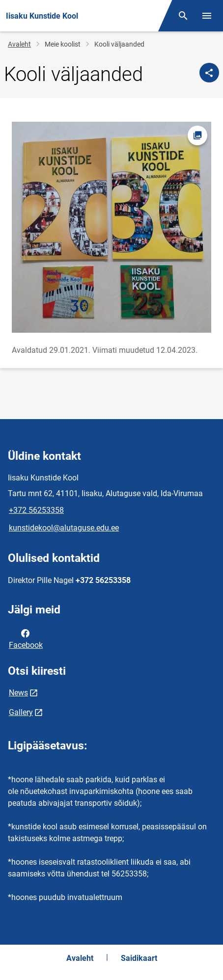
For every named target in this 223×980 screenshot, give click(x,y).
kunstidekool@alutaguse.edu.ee (64, 528)
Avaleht (19, 44)
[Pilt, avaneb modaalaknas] (111, 227)
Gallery (21, 712)
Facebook (26, 638)
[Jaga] (209, 73)
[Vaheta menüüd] (207, 16)
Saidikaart (139, 958)
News (18, 693)
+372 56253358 (36, 510)
